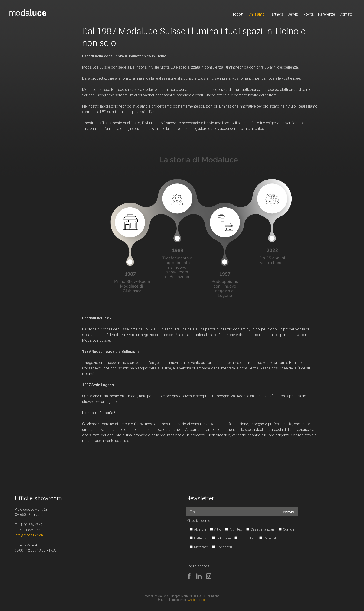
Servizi (293, 14)
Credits (193, 600)
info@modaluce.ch (29, 535)
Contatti (346, 14)
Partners (276, 14)
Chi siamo (257, 14)
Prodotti (237, 14)
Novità (308, 14)
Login (203, 600)
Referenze (327, 14)
